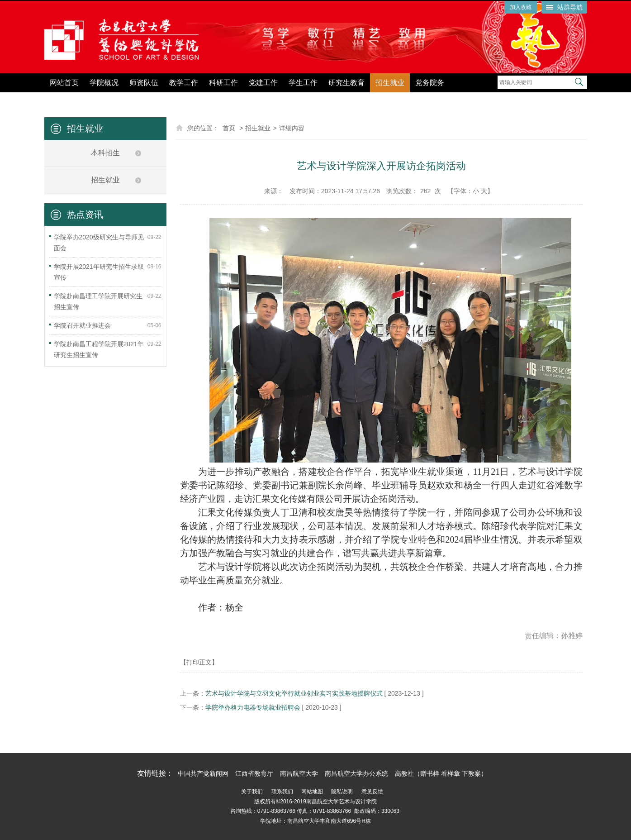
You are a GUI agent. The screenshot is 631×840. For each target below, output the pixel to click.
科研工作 (223, 83)
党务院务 (430, 83)
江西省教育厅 (254, 773)
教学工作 (184, 83)
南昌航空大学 (299, 773)
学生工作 (303, 83)
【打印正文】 (199, 662)
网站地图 (312, 792)
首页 (229, 128)
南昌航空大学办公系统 (356, 773)
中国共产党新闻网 (203, 773)
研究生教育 (346, 83)
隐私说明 (342, 792)
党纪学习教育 (477, 98)
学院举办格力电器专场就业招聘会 (253, 707)
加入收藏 (521, 7)
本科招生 (105, 153)
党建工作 (263, 83)
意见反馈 (372, 792)
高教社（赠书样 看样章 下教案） (441, 773)
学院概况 (104, 83)
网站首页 (64, 83)
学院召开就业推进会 (82, 325)
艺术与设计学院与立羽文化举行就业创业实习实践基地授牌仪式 (294, 693)
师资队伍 (144, 83)
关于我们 (252, 792)
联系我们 (282, 792)
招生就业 (390, 83)
